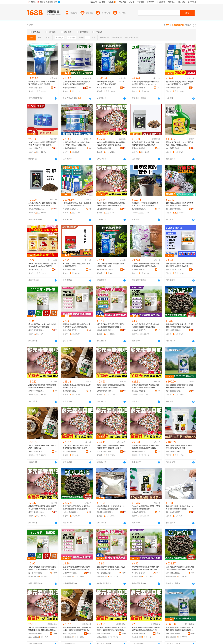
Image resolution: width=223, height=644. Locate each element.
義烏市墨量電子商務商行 (71, 330)
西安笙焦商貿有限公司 (140, 391)
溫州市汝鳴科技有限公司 (140, 452)
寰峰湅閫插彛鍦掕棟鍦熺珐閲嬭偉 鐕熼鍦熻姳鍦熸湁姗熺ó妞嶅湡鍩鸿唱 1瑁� (77, 629)
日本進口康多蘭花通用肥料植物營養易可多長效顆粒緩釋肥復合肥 (180, 204)
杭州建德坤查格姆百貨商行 (174, 209)
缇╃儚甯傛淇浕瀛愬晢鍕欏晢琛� (140, 573)
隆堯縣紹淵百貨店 (70, 391)
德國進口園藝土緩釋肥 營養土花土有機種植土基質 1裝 (77, 386)
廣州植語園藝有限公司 (174, 391)
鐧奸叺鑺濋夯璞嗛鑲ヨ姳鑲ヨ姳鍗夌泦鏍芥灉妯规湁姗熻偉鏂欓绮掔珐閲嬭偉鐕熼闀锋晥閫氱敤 (180, 568)
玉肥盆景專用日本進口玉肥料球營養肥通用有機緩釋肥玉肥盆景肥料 (145, 144)
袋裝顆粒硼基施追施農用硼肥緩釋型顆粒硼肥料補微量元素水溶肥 (180, 265)
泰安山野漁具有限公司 (174, 88)
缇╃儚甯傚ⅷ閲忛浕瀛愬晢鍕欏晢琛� (71, 573)
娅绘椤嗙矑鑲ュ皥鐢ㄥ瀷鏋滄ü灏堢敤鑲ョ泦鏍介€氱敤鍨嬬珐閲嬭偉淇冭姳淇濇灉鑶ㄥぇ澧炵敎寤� (77, 568)
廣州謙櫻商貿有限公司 (105, 391)
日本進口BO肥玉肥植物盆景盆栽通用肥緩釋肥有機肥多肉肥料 (180, 447)
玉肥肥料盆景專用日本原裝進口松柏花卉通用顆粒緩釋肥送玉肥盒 (42, 204)
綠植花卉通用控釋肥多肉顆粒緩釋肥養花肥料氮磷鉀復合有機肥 (111, 386)
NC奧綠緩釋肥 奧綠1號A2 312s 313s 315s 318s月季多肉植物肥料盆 (77, 204)
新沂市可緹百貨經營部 (105, 452)
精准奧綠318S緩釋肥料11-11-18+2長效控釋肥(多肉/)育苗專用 (111, 83)
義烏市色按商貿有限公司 (140, 512)
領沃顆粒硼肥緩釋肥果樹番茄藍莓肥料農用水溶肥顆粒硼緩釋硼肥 (77, 83)
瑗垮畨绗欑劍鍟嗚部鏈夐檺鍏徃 (140, 633)
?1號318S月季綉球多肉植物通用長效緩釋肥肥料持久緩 (111, 265)
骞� (55, 573)
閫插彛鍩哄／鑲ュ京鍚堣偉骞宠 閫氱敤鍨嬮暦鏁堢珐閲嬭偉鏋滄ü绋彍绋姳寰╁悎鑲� (180, 629)
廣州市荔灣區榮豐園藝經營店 (36, 88)
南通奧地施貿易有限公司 (140, 148)
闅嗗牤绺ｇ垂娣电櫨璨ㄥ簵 (71, 633)
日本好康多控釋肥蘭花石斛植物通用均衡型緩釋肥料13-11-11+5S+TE (145, 83)
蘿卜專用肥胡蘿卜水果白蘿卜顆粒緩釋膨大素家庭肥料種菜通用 (42, 326)
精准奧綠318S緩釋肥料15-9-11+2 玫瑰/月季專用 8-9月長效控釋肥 (42, 83)
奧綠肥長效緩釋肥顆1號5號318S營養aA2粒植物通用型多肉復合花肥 (180, 83)
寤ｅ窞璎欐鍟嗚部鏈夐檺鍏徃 (105, 633)
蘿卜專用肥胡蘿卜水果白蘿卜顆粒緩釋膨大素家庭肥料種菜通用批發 (145, 326)
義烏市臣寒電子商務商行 (36, 330)
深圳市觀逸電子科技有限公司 (36, 452)
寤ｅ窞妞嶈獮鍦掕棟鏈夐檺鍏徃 (174, 633)
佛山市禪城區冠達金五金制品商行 (71, 512)
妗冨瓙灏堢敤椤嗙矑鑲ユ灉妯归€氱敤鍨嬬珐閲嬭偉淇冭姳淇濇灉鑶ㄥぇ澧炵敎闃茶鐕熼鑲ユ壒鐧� (111, 568)
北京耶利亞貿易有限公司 (36, 270)
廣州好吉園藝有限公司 (140, 88)
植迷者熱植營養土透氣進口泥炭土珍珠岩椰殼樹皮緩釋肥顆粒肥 (111, 508)
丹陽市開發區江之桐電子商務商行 (105, 209)
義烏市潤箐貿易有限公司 (140, 209)
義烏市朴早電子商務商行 (36, 391)
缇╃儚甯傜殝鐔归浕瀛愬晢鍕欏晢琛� (105, 573)
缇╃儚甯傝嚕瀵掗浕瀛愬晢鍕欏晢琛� (36, 573)
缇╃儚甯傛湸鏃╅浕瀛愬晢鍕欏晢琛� (36, 633)
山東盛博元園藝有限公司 (105, 88)
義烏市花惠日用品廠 (174, 270)
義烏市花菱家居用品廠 (71, 270)
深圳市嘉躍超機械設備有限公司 (105, 148)
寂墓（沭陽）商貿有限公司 (36, 148)
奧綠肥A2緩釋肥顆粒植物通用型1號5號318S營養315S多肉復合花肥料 (42, 265)
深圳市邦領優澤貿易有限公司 (71, 452)
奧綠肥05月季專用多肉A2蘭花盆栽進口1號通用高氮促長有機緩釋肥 (77, 144)
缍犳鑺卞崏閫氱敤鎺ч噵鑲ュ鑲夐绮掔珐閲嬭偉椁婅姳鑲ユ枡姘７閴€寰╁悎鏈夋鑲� (111, 629)
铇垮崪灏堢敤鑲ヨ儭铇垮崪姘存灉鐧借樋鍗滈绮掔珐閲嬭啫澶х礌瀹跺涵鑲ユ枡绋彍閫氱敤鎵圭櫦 (145, 568)
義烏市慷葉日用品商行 (140, 270)
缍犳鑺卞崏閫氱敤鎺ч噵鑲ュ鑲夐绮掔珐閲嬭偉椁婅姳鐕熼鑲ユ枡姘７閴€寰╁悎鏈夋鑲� (43, 629)
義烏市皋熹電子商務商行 (105, 330)
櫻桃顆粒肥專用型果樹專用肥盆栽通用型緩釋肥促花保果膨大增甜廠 (77, 326)
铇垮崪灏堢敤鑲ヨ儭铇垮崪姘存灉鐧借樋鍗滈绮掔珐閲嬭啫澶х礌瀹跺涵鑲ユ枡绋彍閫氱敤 (42, 568)
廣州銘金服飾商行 (173, 512)
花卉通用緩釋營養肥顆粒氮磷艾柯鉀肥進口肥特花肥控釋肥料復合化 (145, 265)
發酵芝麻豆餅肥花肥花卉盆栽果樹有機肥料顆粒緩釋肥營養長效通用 (180, 326)
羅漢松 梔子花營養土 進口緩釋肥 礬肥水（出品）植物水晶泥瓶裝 (180, 144)
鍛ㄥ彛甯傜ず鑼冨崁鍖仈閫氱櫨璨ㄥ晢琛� (174, 573)
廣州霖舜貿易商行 (173, 148)
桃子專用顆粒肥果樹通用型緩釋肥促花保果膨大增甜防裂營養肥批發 (111, 326)
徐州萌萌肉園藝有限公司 (71, 148)
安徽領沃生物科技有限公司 (71, 88)
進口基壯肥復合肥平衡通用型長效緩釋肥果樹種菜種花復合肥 (180, 386)
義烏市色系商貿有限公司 (174, 452)
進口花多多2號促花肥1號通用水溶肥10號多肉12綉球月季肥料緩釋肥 (43, 144)
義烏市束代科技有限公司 (36, 512)
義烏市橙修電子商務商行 (140, 330)
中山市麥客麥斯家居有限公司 (71, 209)
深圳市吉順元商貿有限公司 (105, 512)
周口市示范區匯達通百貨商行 (174, 330)
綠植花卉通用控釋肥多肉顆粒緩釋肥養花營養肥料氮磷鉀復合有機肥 (111, 144)
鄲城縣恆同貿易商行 (105, 270)
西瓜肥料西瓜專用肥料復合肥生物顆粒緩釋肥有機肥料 (77, 265)
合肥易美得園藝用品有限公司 (36, 209)
